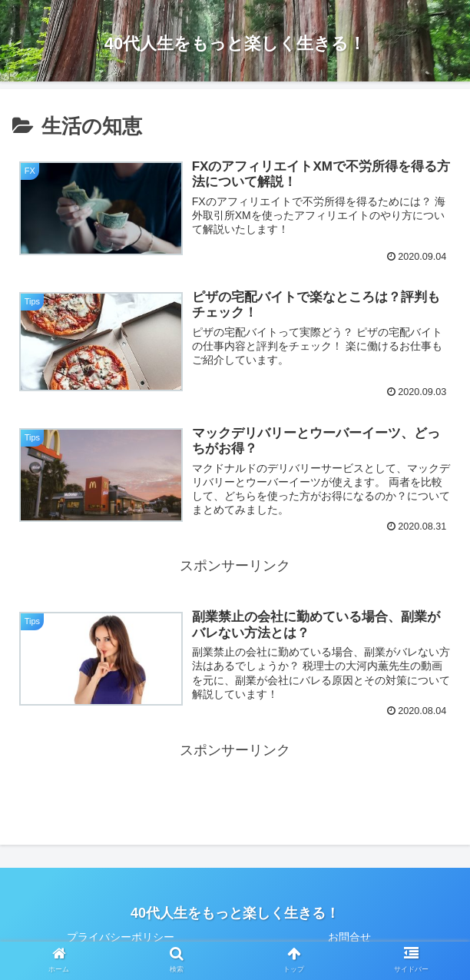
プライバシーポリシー (121, 937)
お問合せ (349, 937)
